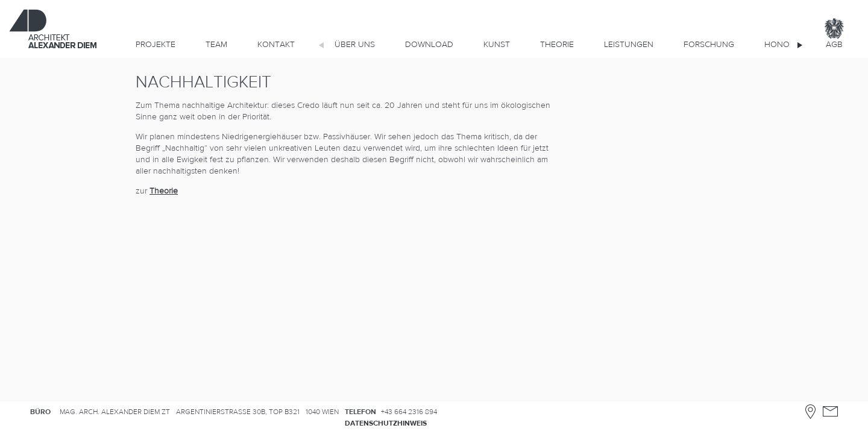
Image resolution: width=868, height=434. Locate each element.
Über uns (355, 45)
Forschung (709, 45)
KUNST (497, 45)
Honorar (785, 45)
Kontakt (276, 45)
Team (216, 45)
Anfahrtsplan (810, 411)
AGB (834, 45)
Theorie (557, 45)
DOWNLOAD (429, 45)
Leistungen (629, 45)
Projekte (156, 45)
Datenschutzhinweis (386, 423)
